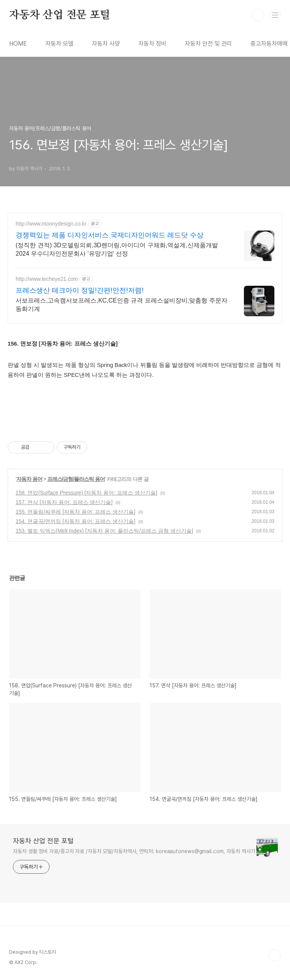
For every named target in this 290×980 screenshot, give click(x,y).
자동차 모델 (59, 44)
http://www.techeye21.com (47, 279)
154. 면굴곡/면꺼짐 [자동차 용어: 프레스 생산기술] (75, 521)
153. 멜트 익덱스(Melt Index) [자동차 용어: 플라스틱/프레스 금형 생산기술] (104, 531)
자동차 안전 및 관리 (208, 44)
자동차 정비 (152, 44)
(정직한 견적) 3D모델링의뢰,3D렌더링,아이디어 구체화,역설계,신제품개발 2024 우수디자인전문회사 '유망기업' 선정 (117, 249)
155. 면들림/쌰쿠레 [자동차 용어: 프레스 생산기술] (75, 512)
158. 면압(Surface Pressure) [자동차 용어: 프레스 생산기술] (87, 493)
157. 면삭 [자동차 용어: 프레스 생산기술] (64, 502)
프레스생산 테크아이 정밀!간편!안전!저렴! (80, 290)
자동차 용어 (29, 479)
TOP (275, 955)
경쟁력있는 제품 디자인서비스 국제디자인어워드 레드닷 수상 (110, 235)
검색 (258, 15)
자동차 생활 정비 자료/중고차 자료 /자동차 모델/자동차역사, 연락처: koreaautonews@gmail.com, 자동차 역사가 (134, 851)
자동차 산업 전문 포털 (60, 15)
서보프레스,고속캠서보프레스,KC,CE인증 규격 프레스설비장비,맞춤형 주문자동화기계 (122, 305)
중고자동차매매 (269, 44)
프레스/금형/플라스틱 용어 (76, 479)
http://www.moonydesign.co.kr (51, 224)
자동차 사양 (106, 44)
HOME (18, 44)
